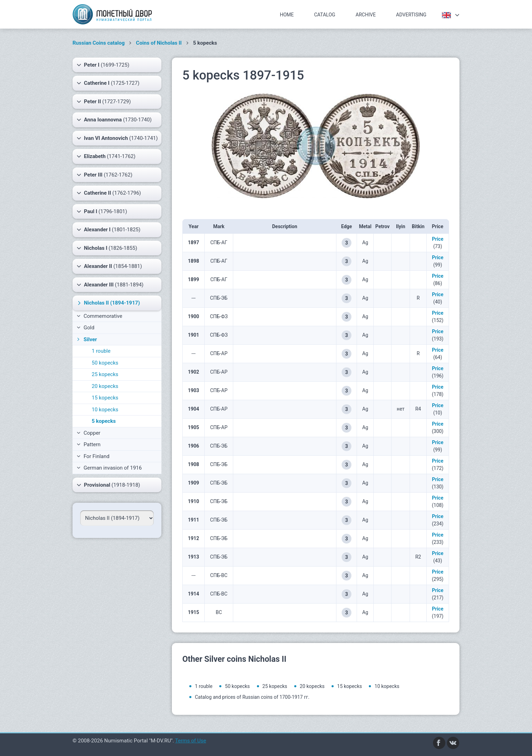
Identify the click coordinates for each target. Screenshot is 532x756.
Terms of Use (191, 741)
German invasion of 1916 (109, 468)
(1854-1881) (109, 266)
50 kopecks (105, 363)
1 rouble (101, 351)
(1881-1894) (110, 285)
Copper (89, 433)
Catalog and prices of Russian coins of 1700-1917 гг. (252, 697)
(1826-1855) (107, 248)
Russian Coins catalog (99, 43)
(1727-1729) (104, 102)
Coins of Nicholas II (159, 43)
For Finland (93, 456)
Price (438, 239)
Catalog (325, 15)
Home (287, 15)
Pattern (89, 444)
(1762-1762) (105, 175)
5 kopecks (104, 421)
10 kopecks (105, 410)
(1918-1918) (108, 485)
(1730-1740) (114, 120)
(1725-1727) (108, 83)
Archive (366, 15)
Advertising (411, 15)
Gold (86, 328)
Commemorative (100, 316)
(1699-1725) (103, 65)
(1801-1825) (109, 230)
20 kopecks (105, 386)
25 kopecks (105, 374)
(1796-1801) (102, 211)
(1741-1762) (106, 156)
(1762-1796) (109, 193)
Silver (86, 339)
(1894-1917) (108, 303)
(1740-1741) (117, 138)
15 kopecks (105, 398)
